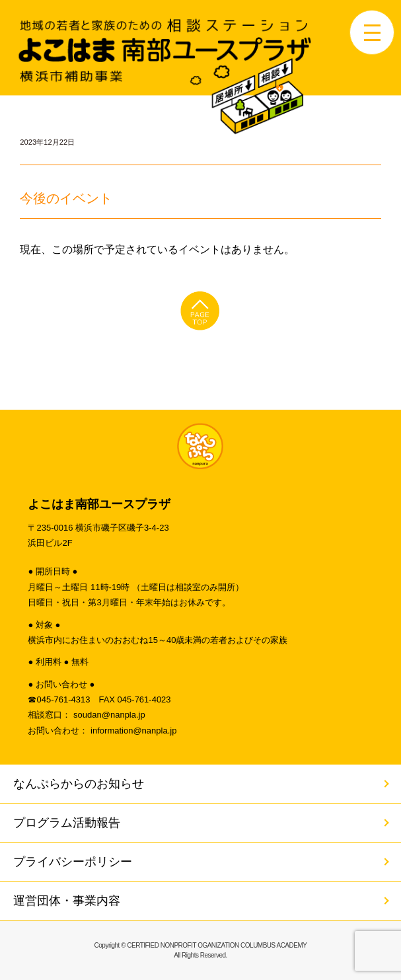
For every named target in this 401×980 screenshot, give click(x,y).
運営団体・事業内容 (67, 901)
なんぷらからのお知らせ (79, 784)
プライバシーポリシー (73, 862)
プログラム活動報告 (67, 823)
